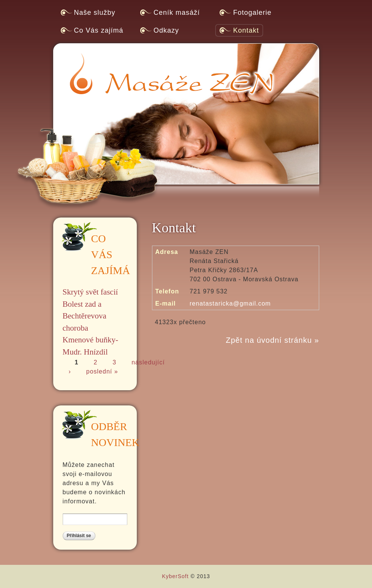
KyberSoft (175, 576)
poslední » (102, 371)
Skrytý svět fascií (90, 292)
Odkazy (166, 30)
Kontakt (246, 30)
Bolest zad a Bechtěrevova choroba (85, 316)
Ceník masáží (177, 13)
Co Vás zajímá (99, 30)
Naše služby (95, 13)
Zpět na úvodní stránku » (272, 340)
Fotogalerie (252, 13)
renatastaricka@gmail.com (230, 303)
